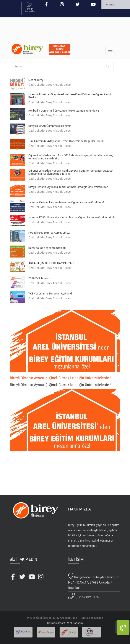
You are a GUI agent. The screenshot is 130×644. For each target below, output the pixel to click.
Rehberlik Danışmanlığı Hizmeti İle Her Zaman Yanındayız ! (64, 111)
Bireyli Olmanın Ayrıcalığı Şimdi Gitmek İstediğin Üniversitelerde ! (68, 187)
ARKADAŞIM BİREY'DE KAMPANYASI (51, 263)
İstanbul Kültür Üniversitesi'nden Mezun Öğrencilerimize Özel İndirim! (71, 217)
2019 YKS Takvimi (39, 278)
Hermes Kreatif (56, 623)
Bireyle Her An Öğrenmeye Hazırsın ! (50, 126)
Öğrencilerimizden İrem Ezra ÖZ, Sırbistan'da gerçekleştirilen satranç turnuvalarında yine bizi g (71, 157)
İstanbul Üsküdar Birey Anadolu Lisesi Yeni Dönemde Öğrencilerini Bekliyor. (70, 96)
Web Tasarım (75, 623)
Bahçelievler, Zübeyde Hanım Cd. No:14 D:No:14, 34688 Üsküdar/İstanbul (94, 581)
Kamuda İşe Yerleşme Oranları (47, 248)
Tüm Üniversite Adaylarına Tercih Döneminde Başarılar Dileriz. (66, 141)
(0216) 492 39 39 (84, 596)
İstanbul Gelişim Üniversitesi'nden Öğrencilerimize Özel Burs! (66, 202)
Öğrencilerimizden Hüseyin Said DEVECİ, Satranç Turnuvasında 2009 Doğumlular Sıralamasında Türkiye (70, 172)
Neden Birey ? (37, 80)
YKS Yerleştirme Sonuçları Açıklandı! (51, 294)
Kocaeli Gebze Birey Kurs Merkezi (49, 233)
